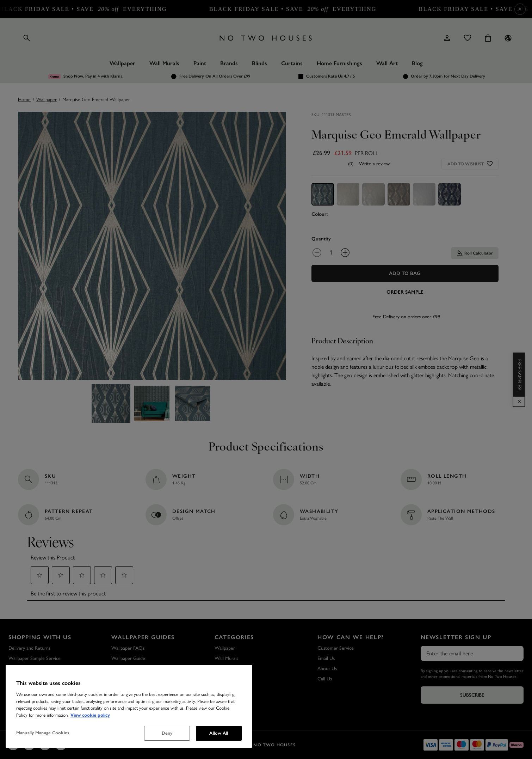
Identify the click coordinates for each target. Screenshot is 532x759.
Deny (167, 733)
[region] (129, 706)
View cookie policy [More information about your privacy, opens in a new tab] (90, 715)
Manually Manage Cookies (43, 733)
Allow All (219, 733)
